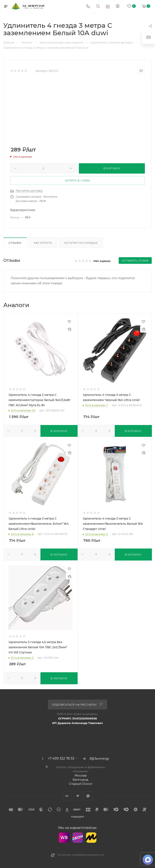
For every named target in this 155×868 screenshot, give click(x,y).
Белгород (80, 780)
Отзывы (15, 243)
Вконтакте (67, 796)
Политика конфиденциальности (81, 855)
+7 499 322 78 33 (61, 759)
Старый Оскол (80, 784)
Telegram (77, 796)
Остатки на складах (81, 243)
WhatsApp (88, 796)
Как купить (43, 243)
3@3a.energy (99, 758)
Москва (81, 775)
